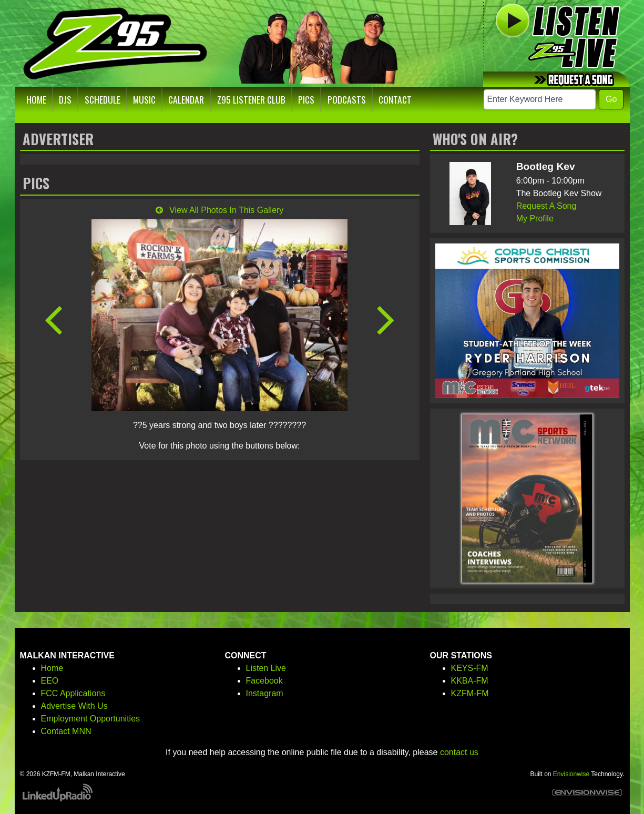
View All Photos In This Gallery (220, 210)
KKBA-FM (470, 681)
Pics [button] (306, 99)
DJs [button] (65, 99)
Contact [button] (395, 99)
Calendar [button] (186, 99)
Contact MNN (66, 731)
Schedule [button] (103, 99)
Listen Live (266, 668)
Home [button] (36, 99)
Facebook (264, 681)
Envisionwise (571, 774)
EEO (50, 681)
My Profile (535, 218)
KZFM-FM (470, 693)
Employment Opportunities (91, 719)
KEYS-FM (470, 668)
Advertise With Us (74, 706)
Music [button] (144, 99)
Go (611, 99)
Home (52, 668)
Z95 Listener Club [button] (251, 99)
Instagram (265, 693)
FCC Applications (73, 693)
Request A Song (546, 206)
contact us (459, 752)
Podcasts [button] (347, 99)
